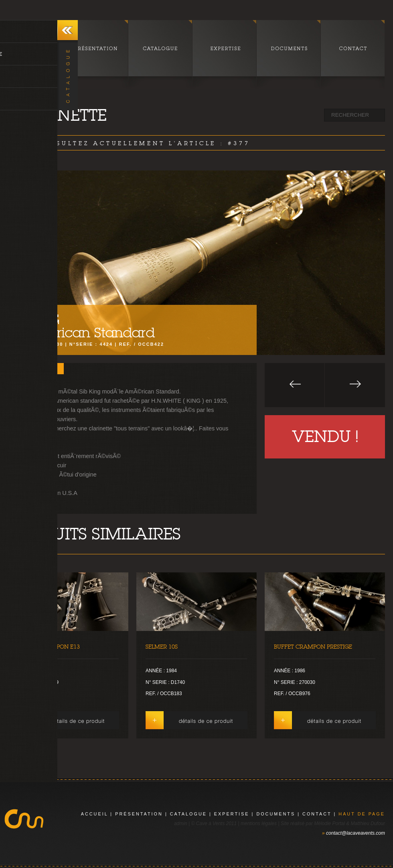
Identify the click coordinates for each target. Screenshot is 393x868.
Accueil (95, 814)
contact (317, 814)
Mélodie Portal (329, 823)
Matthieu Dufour (368, 823)
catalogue (188, 814)
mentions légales (259, 823)
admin (181, 823)
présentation (139, 814)
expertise (232, 814)
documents (276, 814)
